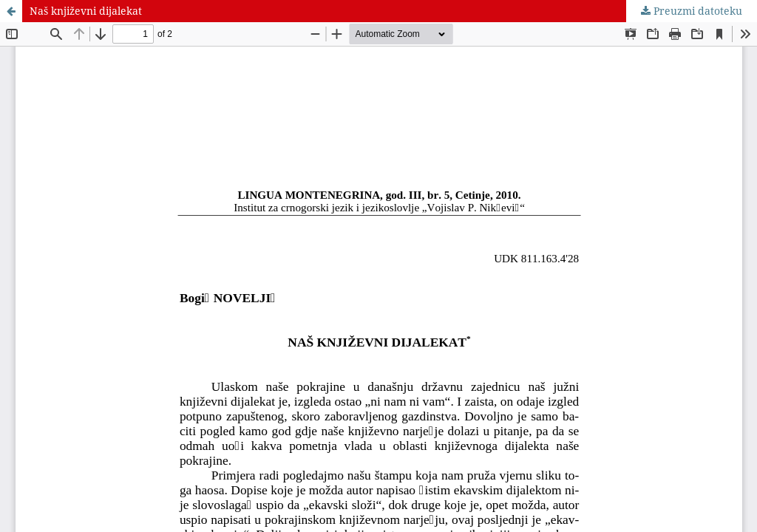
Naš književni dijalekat (86, 11)
